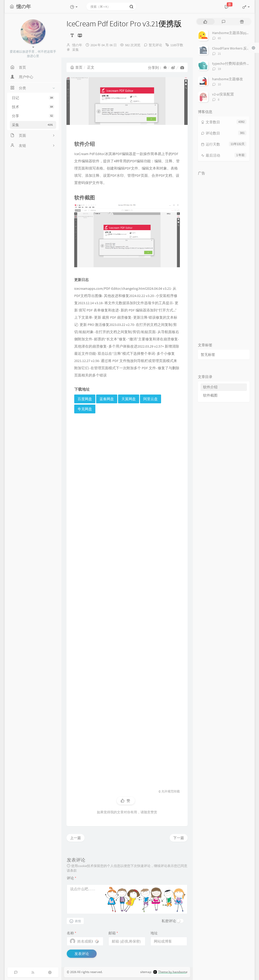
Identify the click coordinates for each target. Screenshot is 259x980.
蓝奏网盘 (107, 399)
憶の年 (77, 45)
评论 (72, 878)
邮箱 (113, 933)
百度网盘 (85, 399)
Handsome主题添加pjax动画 (234, 33)
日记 (33, 98)
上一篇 (76, 838)
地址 (154, 933)
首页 (76, 67)
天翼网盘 (129, 399)
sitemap (146, 972)
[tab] (205, 22)
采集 (33, 125)
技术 (33, 107)
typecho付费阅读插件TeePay (235, 63)
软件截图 (210, 395)
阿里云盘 (151, 399)
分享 (33, 116)
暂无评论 (155, 45)
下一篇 (179, 838)
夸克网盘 (85, 409)
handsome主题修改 (228, 79)
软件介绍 (210, 387)
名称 (72, 933)
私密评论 (169, 921)
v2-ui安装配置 (223, 94)
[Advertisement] (127, 597)
